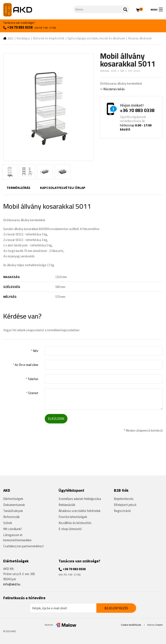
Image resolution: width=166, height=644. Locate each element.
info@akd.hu (12, 584)
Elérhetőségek (13, 499)
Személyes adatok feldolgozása (80, 499)
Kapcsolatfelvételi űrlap (63, 188)
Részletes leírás (112, 89)
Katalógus (23, 38)
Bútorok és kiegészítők (49, 38)
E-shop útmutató (70, 529)
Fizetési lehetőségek (73, 517)
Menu (157, 9)
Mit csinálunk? (13, 529)
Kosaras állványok (140, 38)
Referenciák (11, 517)
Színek (8, 523)
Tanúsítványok (13, 511)
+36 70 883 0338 (18, 27)
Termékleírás (18, 188)
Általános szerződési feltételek (80, 511)
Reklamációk (67, 505)
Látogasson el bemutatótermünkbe (17, 537)
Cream (159, 625)
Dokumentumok (14, 505)
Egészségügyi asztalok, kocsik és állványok (96, 38)
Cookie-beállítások (131, 625)
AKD (10, 38)
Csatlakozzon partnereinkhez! (23, 546)
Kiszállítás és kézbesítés (75, 523)
